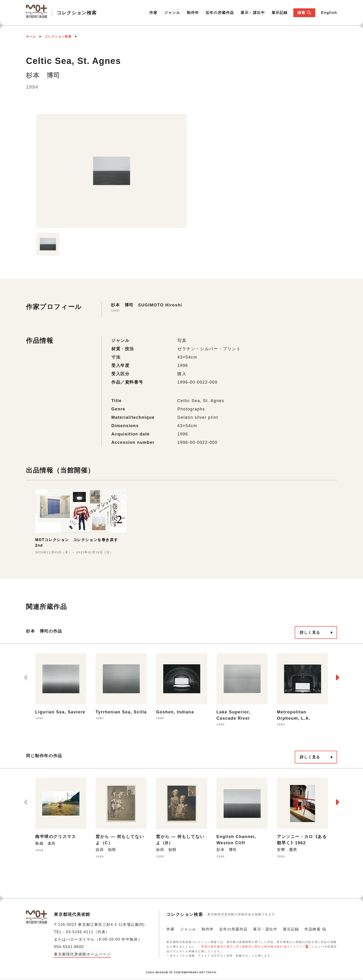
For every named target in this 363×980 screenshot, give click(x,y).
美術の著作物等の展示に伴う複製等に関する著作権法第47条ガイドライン (253, 947)
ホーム (31, 36)
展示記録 (280, 13)
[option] (112, 171)
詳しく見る (310, 632)
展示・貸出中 (253, 13)
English (329, 13)
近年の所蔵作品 (220, 13)
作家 (153, 13)
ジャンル (172, 13)
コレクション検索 (58, 36)
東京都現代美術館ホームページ (82, 954)
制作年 (193, 13)
